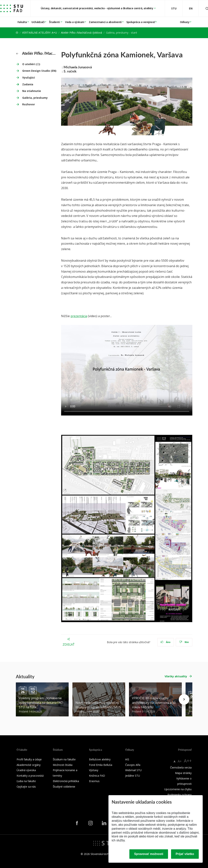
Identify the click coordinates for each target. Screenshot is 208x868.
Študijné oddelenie (64, 787)
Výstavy (94, 770)
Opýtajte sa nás (26, 787)
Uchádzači (38, 22)
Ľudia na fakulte (26, 781)
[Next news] (184, 699)
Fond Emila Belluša (101, 765)
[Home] (17, 33)
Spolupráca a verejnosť (141, 22)
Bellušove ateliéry (100, 759)
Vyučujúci (29, 77)
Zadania (28, 84)
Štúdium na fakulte (64, 759)
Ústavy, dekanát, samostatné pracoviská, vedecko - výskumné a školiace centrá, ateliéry (97, 8)
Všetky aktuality (176, 676)
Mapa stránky (183, 773)
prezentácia (79, 316)
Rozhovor (29, 104)
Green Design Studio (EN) (39, 71)
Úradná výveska (26, 770)
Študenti (55, 22)
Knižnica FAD (97, 776)
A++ (188, 761)
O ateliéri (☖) (31, 64)
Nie (184, 642)
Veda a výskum (75, 22)
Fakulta (22, 22)
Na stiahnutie (32, 91)
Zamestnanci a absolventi (105, 22)
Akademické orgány (29, 765)
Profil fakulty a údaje (29, 759)
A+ (180, 761)
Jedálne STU (133, 776)
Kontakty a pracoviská (30, 776)
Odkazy (185, 22)
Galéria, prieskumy (35, 98)
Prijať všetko (185, 854)
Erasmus (94, 781)
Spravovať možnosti (149, 854)
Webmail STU (133, 770)
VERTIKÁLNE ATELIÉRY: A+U (40, 33)
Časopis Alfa (133, 765)
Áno (165, 642)
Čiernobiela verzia (181, 767)
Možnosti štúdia (63, 765)
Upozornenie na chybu (178, 789)
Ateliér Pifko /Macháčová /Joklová (81, 33)
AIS (127, 759)
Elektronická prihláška (66, 781)
